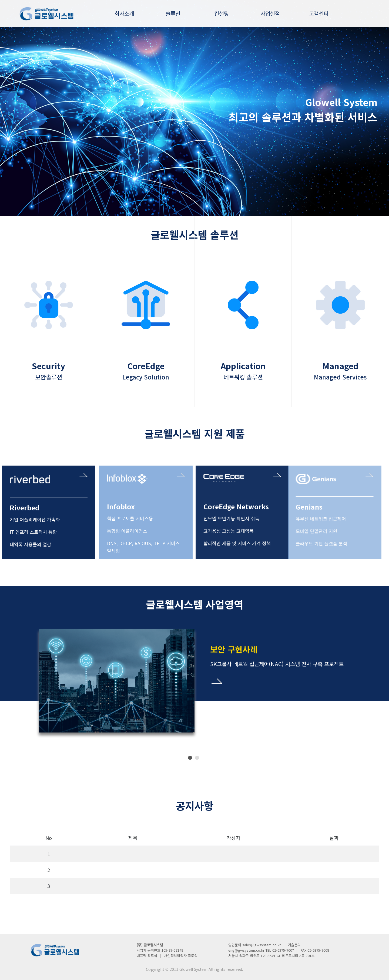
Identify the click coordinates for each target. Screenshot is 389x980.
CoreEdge (146, 344)
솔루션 (173, 13)
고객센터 (319, 13)
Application (243, 344)
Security (48, 344)
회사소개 (124, 13)
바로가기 (217, 681)
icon (48, 308)
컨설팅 (222, 13)
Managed (340, 344)
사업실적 (270, 13)
